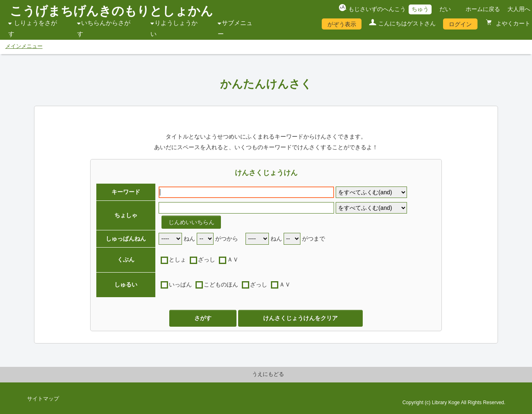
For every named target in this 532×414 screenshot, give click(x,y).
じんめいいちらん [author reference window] (191, 222)
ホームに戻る (483, 9)
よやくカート (512, 23)
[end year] (257, 239)
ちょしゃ (126, 215)
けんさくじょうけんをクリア (300, 318)
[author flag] (371, 208)
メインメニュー (24, 46)
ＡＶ (233, 259)
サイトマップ (43, 399)
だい (445, 9)
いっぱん (180, 284)
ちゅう (420, 9)
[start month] (205, 239)
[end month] (292, 239)
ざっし (207, 259)
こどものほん (221, 284)
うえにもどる (268, 374)
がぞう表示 (342, 24)
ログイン (460, 24)
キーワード (126, 192)
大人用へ (519, 9)
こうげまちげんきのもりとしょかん (111, 11)
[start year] (170, 239)
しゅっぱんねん (126, 239)
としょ (177, 259)
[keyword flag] (371, 192)
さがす (203, 318)
